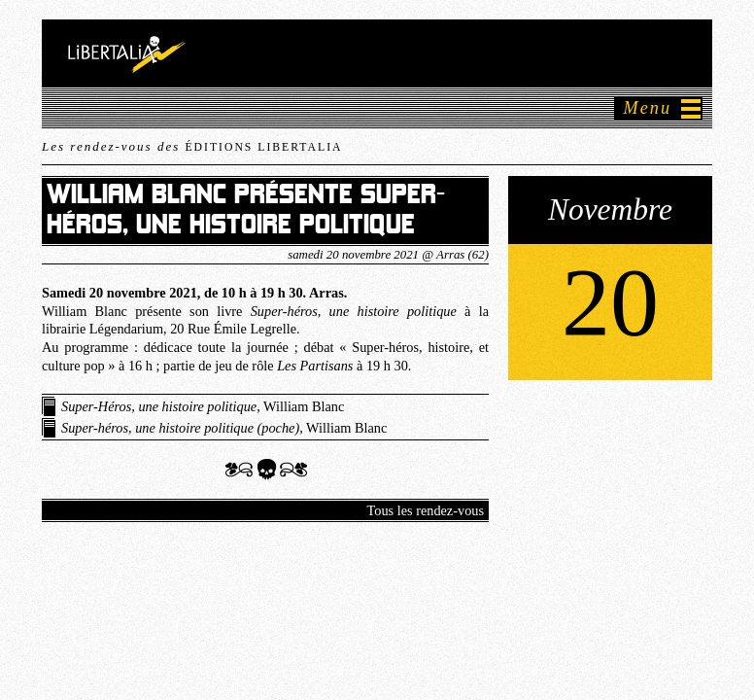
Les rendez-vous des (192, 146)
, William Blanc (203, 406)
